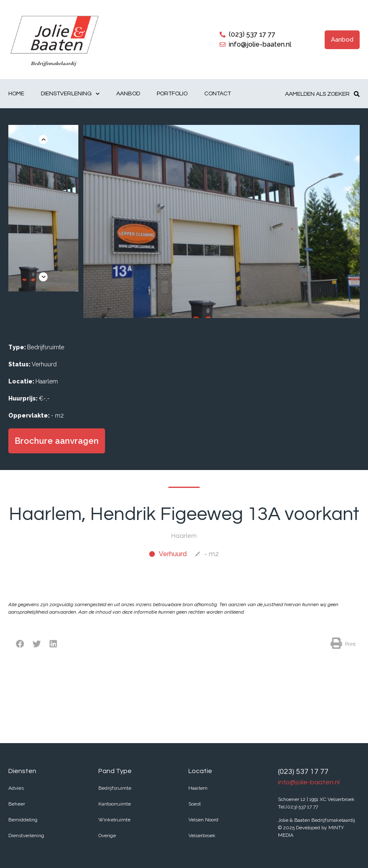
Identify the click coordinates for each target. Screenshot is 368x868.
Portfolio (172, 94)
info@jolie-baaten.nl (309, 782)
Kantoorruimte (115, 804)
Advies (16, 788)
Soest (195, 804)
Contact (218, 94)
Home (16, 94)
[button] (342, 40)
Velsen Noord (203, 820)
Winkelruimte (114, 820)
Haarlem (198, 788)
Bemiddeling (23, 820)
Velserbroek (202, 836)
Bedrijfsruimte (115, 788)
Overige (107, 836)
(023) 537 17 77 (303, 772)
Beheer (17, 804)
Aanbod (128, 94)
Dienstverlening (70, 94)
